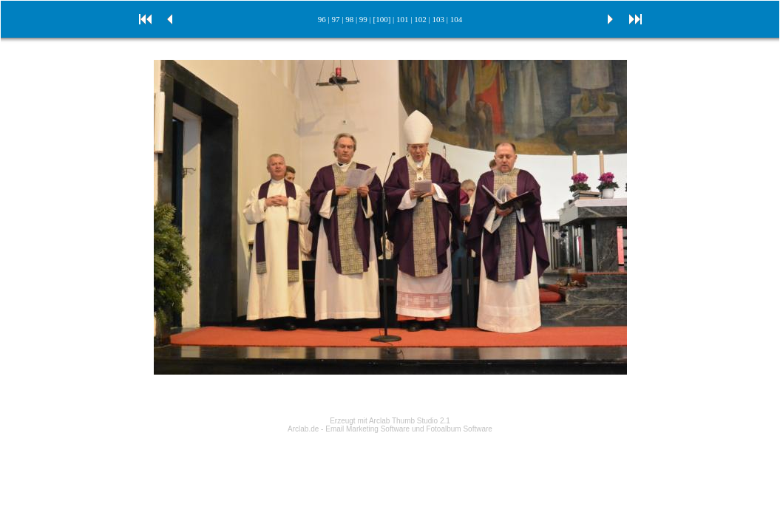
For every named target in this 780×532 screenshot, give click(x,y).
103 (438, 19)
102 (420, 19)
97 (335, 19)
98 (349, 19)
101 (403, 19)
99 (363, 19)
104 (457, 19)
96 (322, 19)
